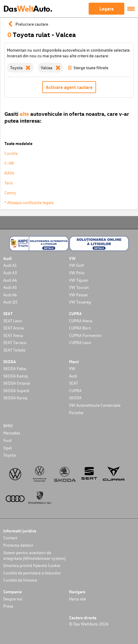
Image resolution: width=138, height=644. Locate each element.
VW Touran (79, 287)
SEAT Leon (13, 321)
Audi (73, 376)
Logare (106, 9)
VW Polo (77, 273)
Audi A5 (10, 287)
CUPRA (75, 390)
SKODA (75, 398)
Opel (8, 448)
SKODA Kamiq (16, 376)
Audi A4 (10, 280)
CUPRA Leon (80, 342)
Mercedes (12, 433)
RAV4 (9, 173)
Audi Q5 (10, 302)
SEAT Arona (14, 328)
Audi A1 (10, 265)
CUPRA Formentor (85, 335)
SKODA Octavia (17, 383)
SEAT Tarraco (15, 342)
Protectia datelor (18, 545)
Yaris (9, 183)
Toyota (10, 455)
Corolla (11, 153)
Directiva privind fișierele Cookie (32, 565)
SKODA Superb (16, 390)
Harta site (77, 599)
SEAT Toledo (14, 350)
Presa (8, 606)
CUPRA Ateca (81, 321)
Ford (7, 440)
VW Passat (78, 295)
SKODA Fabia (15, 368)
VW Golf (76, 265)
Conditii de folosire (20, 580)
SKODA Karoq (15, 398)
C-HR (9, 163)
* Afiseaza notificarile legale (29, 202)
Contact (10, 538)
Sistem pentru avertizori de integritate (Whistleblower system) (34, 555)
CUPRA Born (80, 328)
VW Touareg (80, 302)
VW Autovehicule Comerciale (95, 405)
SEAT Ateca (13, 335)
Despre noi (13, 599)
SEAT (73, 383)
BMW (8, 426)
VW (72, 368)
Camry (10, 193)
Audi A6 (10, 295)
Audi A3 (10, 273)
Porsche (76, 413)
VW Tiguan (79, 280)
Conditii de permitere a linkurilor (32, 573)
